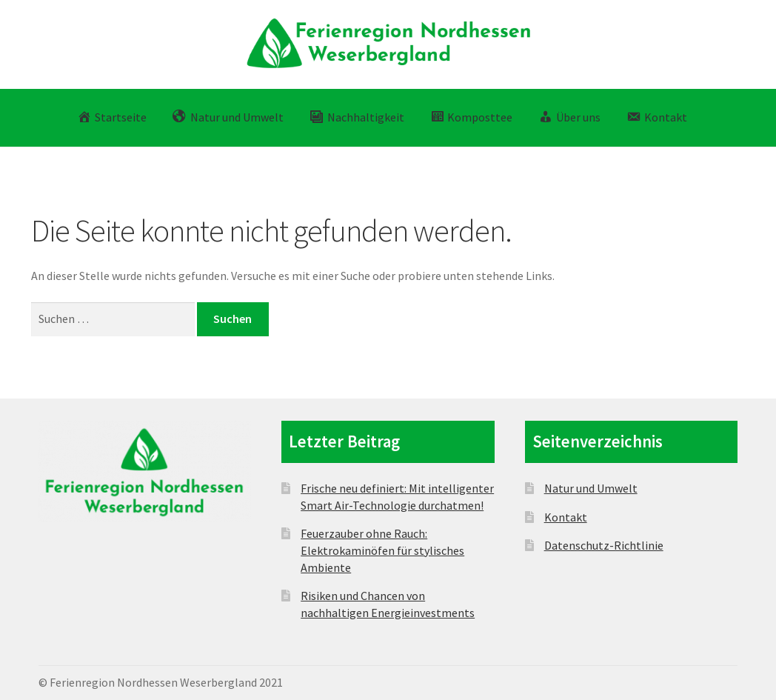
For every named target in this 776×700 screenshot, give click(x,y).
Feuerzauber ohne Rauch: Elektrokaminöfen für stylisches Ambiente (382, 550)
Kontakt (566, 517)
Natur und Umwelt (591, 488)
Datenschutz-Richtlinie (604, 545)
